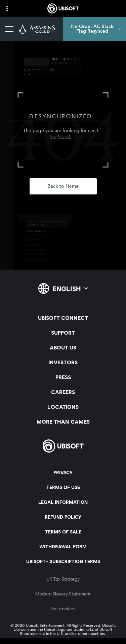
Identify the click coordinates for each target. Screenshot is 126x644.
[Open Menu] (9, 29)
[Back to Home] (63, 186)
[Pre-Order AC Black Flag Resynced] (94, 29)
